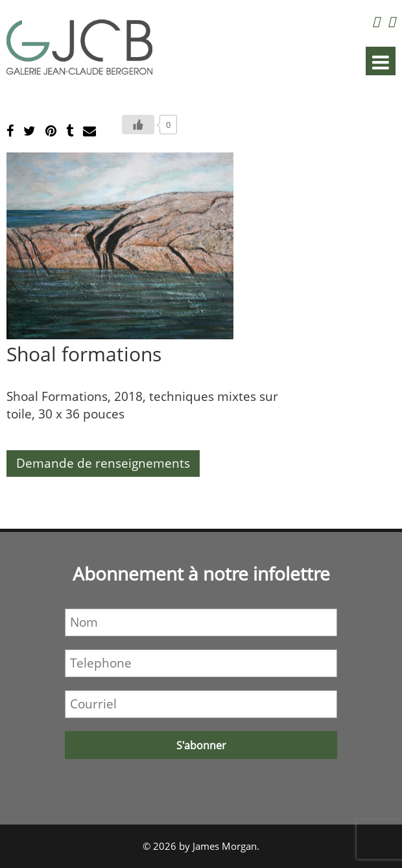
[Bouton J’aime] (138, 125)
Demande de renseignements (103, 463)
